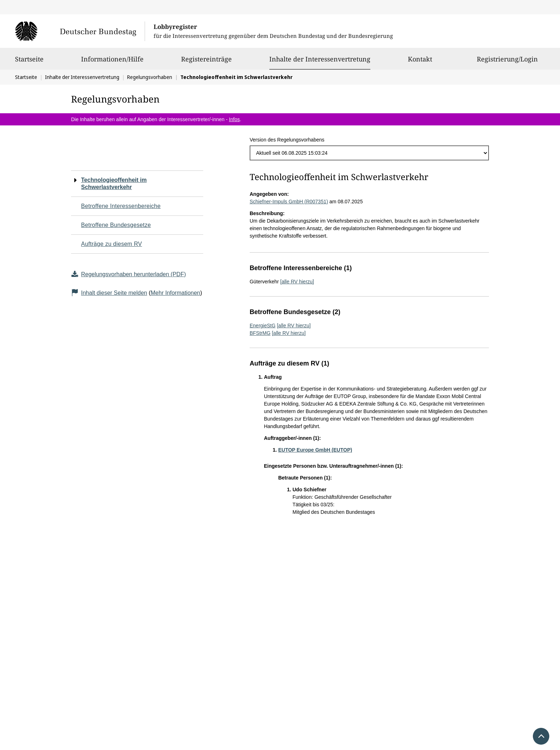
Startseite (29, 62)
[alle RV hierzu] (297, 282)
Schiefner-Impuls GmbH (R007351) (289, 202)
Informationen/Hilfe (112, 62)
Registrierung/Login (507, 62)
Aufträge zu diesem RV (112, 244)
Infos (234, 119)
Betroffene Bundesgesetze (116, 225)
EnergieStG (262, 326)
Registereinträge (206, 62)
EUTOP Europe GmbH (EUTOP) (315, 450)
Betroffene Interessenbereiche (121, 206)
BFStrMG (260, 333)
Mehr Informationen (176, 293)
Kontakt (420, 62)
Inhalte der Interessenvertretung (320, 59)
